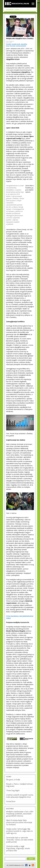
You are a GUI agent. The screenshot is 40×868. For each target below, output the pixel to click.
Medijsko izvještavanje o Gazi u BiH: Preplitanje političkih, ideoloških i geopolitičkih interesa (20, 814)
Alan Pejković (10, 41)
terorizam (13, 46)
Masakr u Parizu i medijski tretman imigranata (20, 785)
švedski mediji (16, 44)
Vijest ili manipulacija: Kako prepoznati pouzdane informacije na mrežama (19, 823)
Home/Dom (11, 802)
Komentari (10, 9)
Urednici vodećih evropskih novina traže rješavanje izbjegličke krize (20, 796)
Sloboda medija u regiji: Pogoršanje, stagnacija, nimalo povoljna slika (18, 849)
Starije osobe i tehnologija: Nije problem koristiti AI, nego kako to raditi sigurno (19, 831)
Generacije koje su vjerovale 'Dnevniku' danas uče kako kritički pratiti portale (20, 840)
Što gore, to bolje (13, 780)
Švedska (9, 44)
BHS (38, 1)
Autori (17, 9)
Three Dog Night (13, 791)
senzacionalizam (21, 46)
